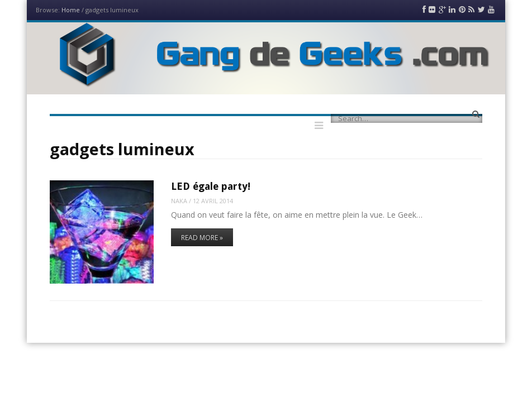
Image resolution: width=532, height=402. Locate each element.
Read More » (202, 238)
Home (71, 10)
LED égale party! (211, 186)
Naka (179, 201)
